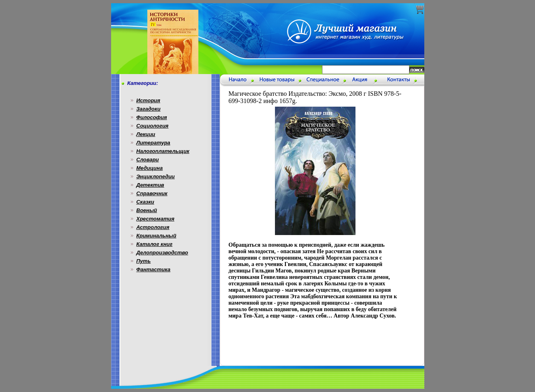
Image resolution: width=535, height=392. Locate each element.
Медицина (150, 168)
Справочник (152, 193)
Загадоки (149, 109)
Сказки (146, 202)
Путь (144, 261)
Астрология (153, 227)
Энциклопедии (156, 176)
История (148, 100)
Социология (153, 126)
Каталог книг (155, 244)
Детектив (150, 185)
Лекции (146, 134)
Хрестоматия (156, 219)
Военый (147, 210)
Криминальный (156, 236)
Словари (148, 160)
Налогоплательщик (163, 151)
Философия (152, 117)
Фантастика (154, 269)
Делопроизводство (162, 253)
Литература (153, 143)
